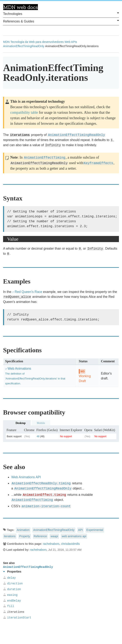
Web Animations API (26, 477)
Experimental (95, 530)
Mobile (41, 423)
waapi (54, 536)
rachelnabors (51, 544)
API (81, 530)
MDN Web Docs (20, 7)
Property (25, 536)
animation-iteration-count (46, 506)
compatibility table (24, 112)
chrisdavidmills (70, 544)
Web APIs (71, 42)
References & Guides (61, 21)
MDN (6, 42)
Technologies (61, 13)
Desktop (21, 423)
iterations (10, 536)
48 (38, 436)
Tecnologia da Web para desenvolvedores (37, 42)
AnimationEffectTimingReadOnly (24, 46)
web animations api (74, 536)
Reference (40, 536)
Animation (23, 530)
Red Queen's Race (28, 292)
